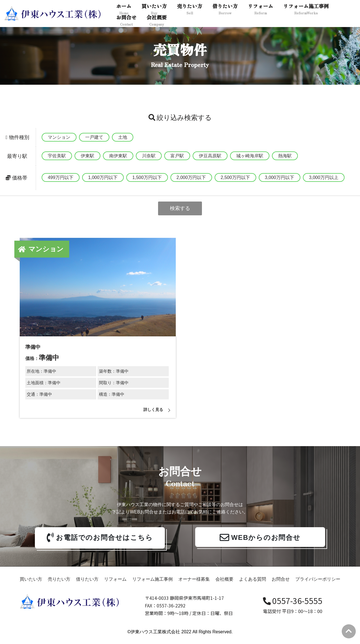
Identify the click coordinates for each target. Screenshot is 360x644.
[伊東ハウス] (53, 14)
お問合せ (281, 584)
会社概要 (224, 584)
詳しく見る (152, 411)
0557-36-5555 (293, 606)
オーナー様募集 (194, 584)
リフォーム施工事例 (152, 584)
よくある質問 (253, 584)
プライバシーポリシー (318, 584)
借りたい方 (87, 584)
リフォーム (115, 584)
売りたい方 (59, 584)
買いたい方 (31, 584)
